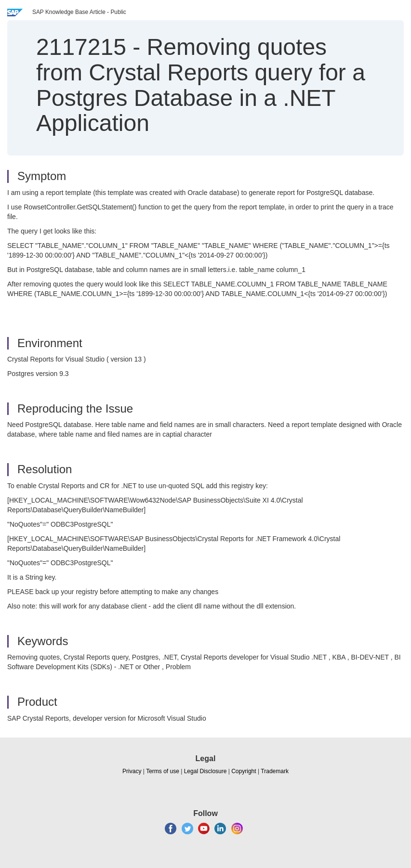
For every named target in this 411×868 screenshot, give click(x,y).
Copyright (244, 771)
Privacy (132, 771)
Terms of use (163, 771)
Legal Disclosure (205, 771)
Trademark (275, 771)
